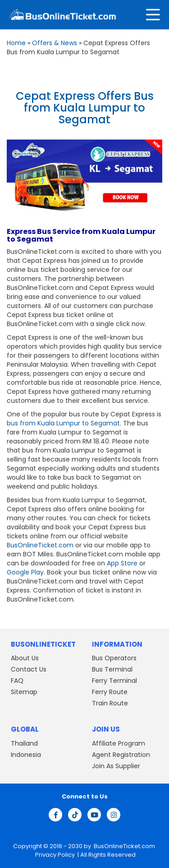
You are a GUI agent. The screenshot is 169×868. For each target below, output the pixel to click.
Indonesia (26, 755)
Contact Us (29, 669)
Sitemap (24, 692)
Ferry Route (110, 692)
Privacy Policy (54, 855)
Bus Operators (114, 658)
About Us (25, 658)
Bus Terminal (112, 669)
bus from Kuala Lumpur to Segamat (63, 423)
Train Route (110, 703)
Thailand (24, 743)
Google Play (25, 572)
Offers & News (55, 43)
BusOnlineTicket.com (40, 545)
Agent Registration (121, 755)
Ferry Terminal (114, 681)
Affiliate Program (119, 743)
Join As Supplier (116, 766)
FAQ (17, 681)
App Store (122, 563)
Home (16, 43)
